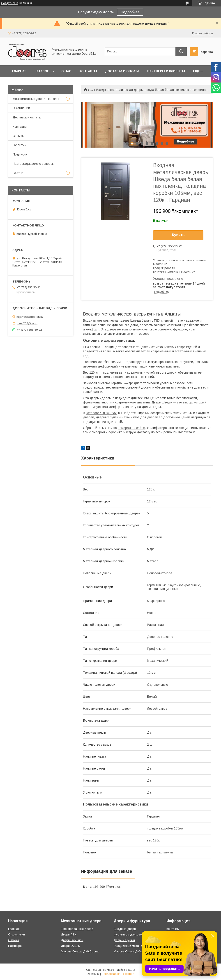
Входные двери (125, 929)
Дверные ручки (124, 940)
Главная (19, 71)
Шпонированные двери (77, 929)
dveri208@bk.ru (27, 323)
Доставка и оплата (122, 71)
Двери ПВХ (69, 934)
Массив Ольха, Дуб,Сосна (80, 951)
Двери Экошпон (72, 940)
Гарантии (20, 145)
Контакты (88, 71)
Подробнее (130, 12)
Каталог (42, 71)
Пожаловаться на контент (118, 974)
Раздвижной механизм (130, 946)
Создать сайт (10, 3)
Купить (178, 235)
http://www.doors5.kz (30, 317)
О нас (66, 71)
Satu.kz (130, 970)
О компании (21, 108)
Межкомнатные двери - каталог (36, 99)
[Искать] (181, 52)
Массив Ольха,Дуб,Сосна (132, 951)
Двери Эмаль (70, 946)
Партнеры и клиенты (166, 71)
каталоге (102, 413)
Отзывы (18, 136)
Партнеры (15, 946)
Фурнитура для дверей (130, 934)
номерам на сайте (131, 428)
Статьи (18, 173)
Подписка (20, 154)
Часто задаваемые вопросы (33, 164)
